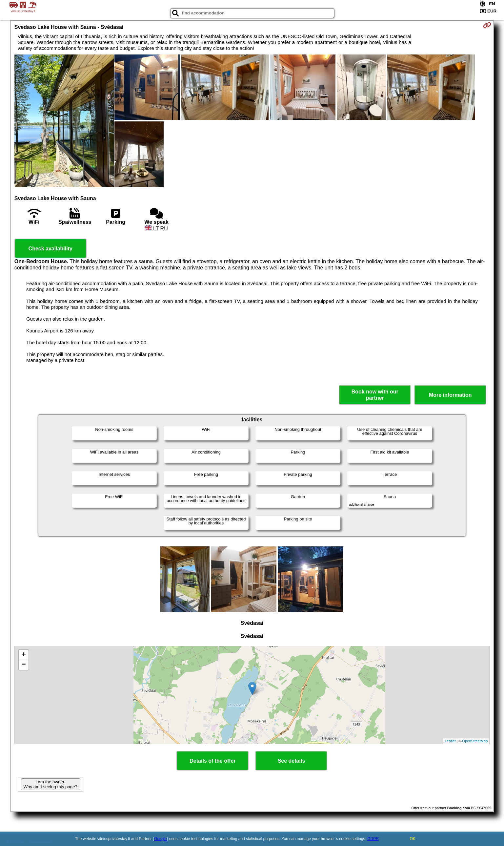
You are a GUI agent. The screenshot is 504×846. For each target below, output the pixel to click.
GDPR (373, 839)
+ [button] (24, 655)
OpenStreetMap (475, 741)
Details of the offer (212, 761)
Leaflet (450, 741)
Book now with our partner (375, 395)
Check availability (50, 249)
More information (450, 395)
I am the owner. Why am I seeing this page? (50, 784)
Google (161, 839)
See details (292, 761)
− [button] (24, 665)
